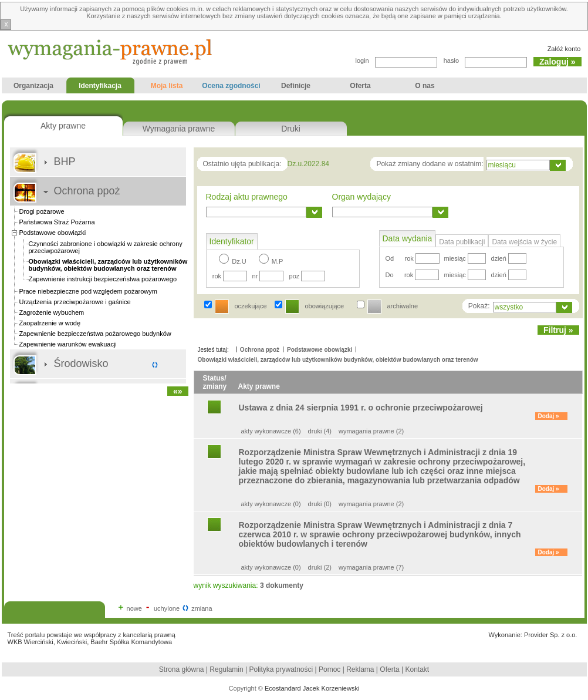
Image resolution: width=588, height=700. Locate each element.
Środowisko (81, 364)
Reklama (360, 669)
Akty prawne (63, 126)
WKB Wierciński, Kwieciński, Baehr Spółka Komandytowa (90, 642)
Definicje (296, 87)
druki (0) (320, 504)
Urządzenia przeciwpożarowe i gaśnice (75, 302)
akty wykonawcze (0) (271, 504)
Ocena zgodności (232, 87)
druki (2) (320, 567)
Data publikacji (462, 242)
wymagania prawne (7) (371, 567)
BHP (65, 161)
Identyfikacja (98, 87)
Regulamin (226, 669)
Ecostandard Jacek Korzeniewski (312, 688)
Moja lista (167, 87)
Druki (291, 129)
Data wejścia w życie (524, 242)
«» (178, 391)
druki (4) (320, 431)
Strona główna (182, 669)
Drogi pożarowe (42, 211)
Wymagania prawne (179, 129)
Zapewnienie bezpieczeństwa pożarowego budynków (95, 334)
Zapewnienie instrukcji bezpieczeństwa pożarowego (103, 279)
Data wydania (408, 238)
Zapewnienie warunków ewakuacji (68, 344)
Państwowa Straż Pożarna (57, 222)
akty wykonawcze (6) (271, 431)
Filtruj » (558, 330)
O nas (425, 87)
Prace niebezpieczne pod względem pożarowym (88, 291)
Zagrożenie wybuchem (52, 312)
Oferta (361, 87)
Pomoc (330, 669)
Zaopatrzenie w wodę (50, 323)
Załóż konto (564, 49)
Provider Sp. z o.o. (551, 635)
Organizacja (34, 87)
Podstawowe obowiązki (53, 233)
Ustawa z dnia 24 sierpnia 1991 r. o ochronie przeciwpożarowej (361, 408)
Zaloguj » (557, 62)
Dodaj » (549, 416)
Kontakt (417, 669)
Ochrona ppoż (87, 191)
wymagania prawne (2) (371, 431)
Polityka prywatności (282, 669)
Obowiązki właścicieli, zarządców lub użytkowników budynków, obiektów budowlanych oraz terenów (338, 360)
